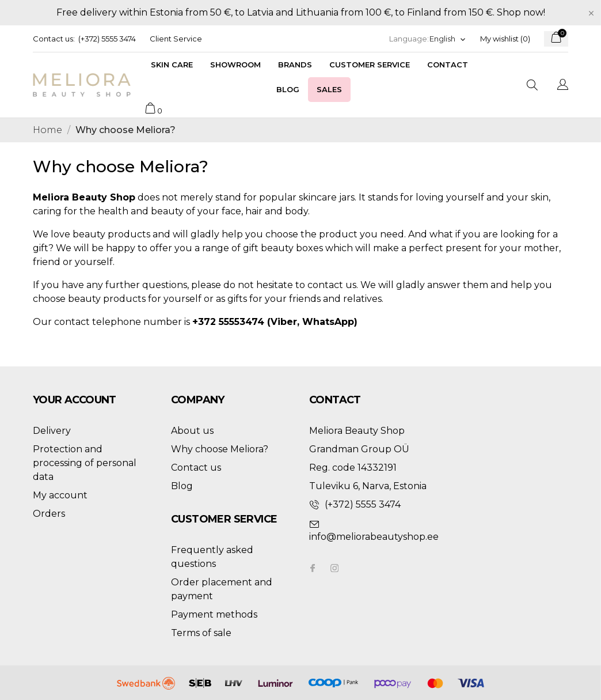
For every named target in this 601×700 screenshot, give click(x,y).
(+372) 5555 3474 (107, 39)
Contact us (196, 468)
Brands (295, 65)
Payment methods (214, 614)
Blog (288, 89)
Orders (49, 514)
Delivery (52, 431)
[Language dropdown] (448, 39)
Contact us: (54, 39)
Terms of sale (201, 633)
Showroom (235, 65)
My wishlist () (505, 39)
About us (192, 431)
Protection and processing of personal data (85, 463)
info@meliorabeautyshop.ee (374, 537)
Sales (329, 89)
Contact (448, 65)
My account (60, 495)
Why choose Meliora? (220, 449)
